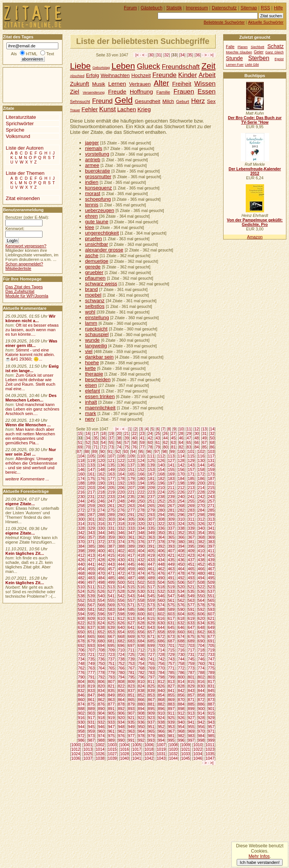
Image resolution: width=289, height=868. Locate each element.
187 (211, 479)
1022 (198, 749)
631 (171, 623)
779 (111, 673)
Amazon (255, 237)
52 (88, 442)
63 (173, 442)
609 (91, 618)
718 (201, 650)
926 (181, 718)
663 (211, 632)
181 (151, 479)
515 (131, 587)
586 (141, 609)
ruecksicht (96, 329)
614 (141, 618)
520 (181, 587)
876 (101, 704)
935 (131, 722)
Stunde (234, 58)
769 (151, 668)
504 (161, 582)
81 (173, 447)
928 (201, 718)
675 (191, 636)
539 (91, 596)
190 (101, 483)
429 (111, 560)
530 (141, 591)
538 (81, 596)
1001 (88, 745)
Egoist (279, 59)
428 (101, 560)
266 (161, 506)
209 (151, 488)
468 (81, 573)
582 (101, 609)
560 (161, 600)
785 (171, 673)
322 (161, 524)
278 (141, 510)
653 (111, 632)
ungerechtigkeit (102, 233)
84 (197, 447)
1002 (100, 745)
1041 (137, 758)
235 (131, 497)
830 (201, 686)
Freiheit (182, 84)
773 (191, 668)
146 (81, 470)
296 (181, 515)
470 (101, 573)
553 (91, 600)
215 (211, 488)
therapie (94, 374)
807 (111, 682)
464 (181, 569)
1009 (186, 745)
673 (171, 636)
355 (211, 533)
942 (201, 722)
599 (131, 614)
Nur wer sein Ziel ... (31, 452)
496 (81, 582)
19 (111, 433)
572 (141, 605)
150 (121, 470)
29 (189, 433)
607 (211, 614)
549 (191, 596)
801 (191, 677)
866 (141, 700)
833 (91, 691)
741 (151, 659)
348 (141, 533)
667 (111, 636)
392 (161, 546)
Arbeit (207, 75)
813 (171, 682)
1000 (76, 745)
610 (101, 618)
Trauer (75, 110)
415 (111, 555)
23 (142, 433)
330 (101, 528)
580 (81, 609)
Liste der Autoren (24, 148)
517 (151, 587)
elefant (93, 391)
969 (191, 731)
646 (181, 627)
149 (111, 470)
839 (151, 691)
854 (161, 695)
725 (131, 654)
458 (121, 569)
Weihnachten (115, 75)
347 (131, 533)
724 (121, 654)
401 (111, 551)
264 (141, 506)
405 (151, 551)
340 (201, 528)
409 (191, 551)
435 (171, 560)
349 (151, 533)
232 (101, 497)
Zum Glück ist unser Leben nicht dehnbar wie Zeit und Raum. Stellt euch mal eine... (30, 382)
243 (211, 497)
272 (81, 510)
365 (171, 537)
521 (191, 587)
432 (141, 560)
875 (91, 704)
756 (161, 663)
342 (81, 533)
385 (91, 546)
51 (80, 442)
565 (211, 600)
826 (161, 686)
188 (81, 483)
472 (121, 573)
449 (171, 564)
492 (181, 578)
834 (101, 691)
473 (131, 573)
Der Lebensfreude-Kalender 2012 (255, 171)
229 (211, 492)
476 (161, 573)
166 (141, 474)
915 (211, 713)
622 (81, 623)
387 (111, 546)
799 (171, 677)
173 (211, 474)
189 (91, 483)
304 (121, 519)
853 (151, 695)
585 (131, 609)
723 (111, 654)
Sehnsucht (80, 101)
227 (191, 492)
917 (91, 718)
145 (211, 465)
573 (151, 605)
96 (149, 451)
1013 (88, 749)
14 (212, 429)
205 (111, 488)
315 (91, 524)
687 (171, 641)
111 (151, 456)
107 (111, 456)
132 (81, 465)
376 (141, 542)
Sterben (259, 58)
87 (79, 451)
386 (101, 546)
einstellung (97, 317)
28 (181, 433)
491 (171, 578)
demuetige (97, 261)
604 (181, 614)
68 (212, 442)
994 (161, 740)
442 (101, 564)
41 (142, 438)
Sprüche (15, 130)
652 (101, 632)
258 (81, 506)
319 (131, 524)
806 (101, 682)
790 (81, 677)
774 (201, 668)
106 (101, 456)
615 (151, 618)
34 (182, 55)
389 (131, 546)
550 (201, 596)
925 (171, 718)
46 (181, 438)
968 (181, 731)
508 (201, 582)
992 (141, 740)
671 (151, 636)
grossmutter (98, 176)
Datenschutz (224, 8)
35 (190, 55)
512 (101, 587)
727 (151, 654)
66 (197, 442)
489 (151, 578)
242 (201, 497)
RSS (265, 8)
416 (121, 555)
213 (191, 488)
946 (101, 727)
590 (181, 609)
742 (161, 659)
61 (158, 442)
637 (91, 627)
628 (141, 623)
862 (101, 700)
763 (91, 668)
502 (141, 582)
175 (91, 479)
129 (191, 461)
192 (121, 483)
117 (211, 456)
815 (191, 682)
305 (131, 519)
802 (201, 677)
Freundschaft (181, 67)
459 (131, 569)
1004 (125, 745)
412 (81, 555)
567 (91, 605)
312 (201, 519)
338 (181, 528)
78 (150, 447)
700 (161, 645)
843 (191, 691)
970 (201, 731)
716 (181, 650)
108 (121, 456)
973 (91, 736)
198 (181, 483)
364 (161, 537)
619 (191, 618)
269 (191, 506)
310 (181, 519)
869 (171, 700)
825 (151, 686)
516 (141, 587)
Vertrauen (140, 84)
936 (141, 722)
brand (91, 289)
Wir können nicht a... (30, 318)
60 (150, 442)
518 (161, 587)
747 (211, 659)
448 (161, 564)
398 (81, 551)
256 (201, 501)
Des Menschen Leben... (31, 398)
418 (141, 555)
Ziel (75, 92)
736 (101, 659)
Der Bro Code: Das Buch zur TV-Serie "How (255, 120)
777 (91, 673)
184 (181, 479)
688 (181, 641)
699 (151, 645)
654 (121, 632)
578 (201, 605)
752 (121, 663)
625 (111, 623)
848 (101, 695)
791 (91, 677)
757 (171, 663)
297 (191, 515)
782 (141, 673)
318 (121, 524)
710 (121, 650)
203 (91, 488)
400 (101, 551)
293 (151, 515)
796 (141, 677)
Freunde (164, 75)
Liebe (80, 66)
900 (201, 709)
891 (111, 709)
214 (201, 488)
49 (204, 438)
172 (201, 474)
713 (151, 650)
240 (181, 497)
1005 (137, 745)
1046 (198, 758)
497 (91, 582)
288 (101, 515)
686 (161, 641)
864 (121, 700)
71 (96, 447)
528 (121, 591)
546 (161, 596)
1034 (198, 754)
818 (81, 686)
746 (201, 659)
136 (121, 465)
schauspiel (97, 334)
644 (161, 627)
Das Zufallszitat (20, 291)
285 (211, 510)
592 (201, 609)
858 (201, 695)
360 (121, 537)
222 (141, 492)
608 (81, 618)
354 (201, 533)
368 (201, 537)
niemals (94, 148)
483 (91, 578)
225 (171, 492)
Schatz (275, 46)
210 (161, 488)
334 (141, 528)
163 (111, 474)
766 (121, 668)
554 (101, 600)
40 (134, 438)
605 (191, 614)
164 (121, 474)
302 (101, 519)
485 (111, 578)
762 (81, 668)
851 (131, 695)
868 (161, 700)
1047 (210, 758)
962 (121, 731)
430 (121, 560)
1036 (76, 758)
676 (201, 636)
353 (191, 533)
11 (189, 429)
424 (201, 555)
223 (151, 492)
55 (111, 442)
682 (121, 641)
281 (171, 510)
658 (161, 632)
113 (171, 456)
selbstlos (95, 306)
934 (121, 722)
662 (201, 632)
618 (181, 618)
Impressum (197, 8)
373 (111, 542)
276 (121, 510)
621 (211, 618)
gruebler (94, 272)
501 (131, 582)
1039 (113, 758)
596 (101, 614)
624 (101, 623)
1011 (210, 745)
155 (171, 470)
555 (111, 600)
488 (141, 578)
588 (161, 609)
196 (161, 483)
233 (111, 497)
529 (131, 591)
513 (111, 587)
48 (197, 438)
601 (151, 614)
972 (81, 736)
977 (131, 736)
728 (161, 654)
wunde (92, 340)
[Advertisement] (26, 85)
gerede (93, 267)
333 (131, 528)
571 (131, 605)
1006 (149, 745)
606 (201, 614)
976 (121, 736)
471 (111, 573)
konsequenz (99, 188)
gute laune (97, 222)
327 (211, 524)
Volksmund (18, 136)
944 (81, 727)
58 (134, 442)
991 (131, 740)
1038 (100, 758)
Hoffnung (141, 92)
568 (101, 605)
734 (81, 659)
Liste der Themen (25, 173)
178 (121, 479)
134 (101, 465)
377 (151, 542)
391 (151, 546)
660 (181, 632)
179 (131, 479)
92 (118, 451)
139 (151, 465)
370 (81, 542)
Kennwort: (15, 229)
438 (201, 560)
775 (211, 668)
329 (91, 528)
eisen (91, 385)
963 (131, 731)
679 (91, 641)
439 (211, 560)
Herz (198, 101)
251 (151, 501)
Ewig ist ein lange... (32, 368)
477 (171, 573)
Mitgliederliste (18, 268)
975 (111, 736)
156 (181, 470)
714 (161, 650)
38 (119, 438)
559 (151, 600)
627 (131, 623)
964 (141, 731)
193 (131, 483)
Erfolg (92, 75)
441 (91, 564)
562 (181, 600)
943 (211, 722)
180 (141, 479)
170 (181, 474)
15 (80, 433)
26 (166, 433)
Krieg (144, 109)
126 (161, 461)
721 (91, 654)
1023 (210, 749)
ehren (91, 216)
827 (171, 686)
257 (211, 501)
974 (101, 736)
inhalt (91, 402)
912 (181, 713)
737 (111, 659)
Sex (211, 101)
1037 (88, 758)
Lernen (117, 84)
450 (181, 564)
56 (119, 442)
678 (81, 641)
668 (121, 636)
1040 (125, 758)
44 (166, 438)
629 (151, 623)
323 (171, 524)
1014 (100, 749)
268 (181, 506)
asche (92, 255)
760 (201, 663)
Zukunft (80, 84)
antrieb (93, 160)
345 (111, 533)
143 (191, 465)
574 (161, 605)
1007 (161, 745)
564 (201, 600)
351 (171, 533)
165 (131, 474)
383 (211, 542)
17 (96, 433)
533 (171, 591)
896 (161, 709)
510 (81, 587)
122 (121, 461)
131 (211, 461)
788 (201, 673)
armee (92, 165)
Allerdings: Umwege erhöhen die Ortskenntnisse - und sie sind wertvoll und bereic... (31, 465)
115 (191, 456)
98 (164, 451)
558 (141, 600)
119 (91, 461)
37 (111, 438)
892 (121, 709)
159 (211, 470)
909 (151, 713)
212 (181, 488)
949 (131, 727)
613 (131, 618)
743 (171, 659)
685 (151, 641)
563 (191, 600)
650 (81, 632)
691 (211, 641)
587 (151, 609)
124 (141, 461)
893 (131, 709)
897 (171, 709)
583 (111, 609)
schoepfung (98, 199)
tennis (92, 205)
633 (191, 623)
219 (111, 492)
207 (131, 488)
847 (91, 695)
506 (181, 582)
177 (111, 479)
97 (157, 451)
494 (201, 578)
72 (103, 447)
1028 (125, 754)
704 (201, 645)
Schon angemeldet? (24, 264)
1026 (100, 754)
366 (181, 537)
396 (201, 546)
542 (121, 596)
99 (172, 451)
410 (201, 551)
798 (161, 677)
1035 (210, 754)
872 (201, 700)
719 (211, 650)
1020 (173, 749)
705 (211, 645)
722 (101, 654)
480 (201, 573)
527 (111, 591)
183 (171, 479)
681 (111, 641)
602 (161, 614)
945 (91, 727)
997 (191, 740)
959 (91, 731)
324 (181, 524)
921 (131, 718)
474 (141, 573)
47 (189, 438)
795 (131, 677)
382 (201, 542)
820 (101, 686)
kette (91, 368)
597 (111, 614)
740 (141, 659)
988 (101, 740)
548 (181, 596)
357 (91, 537)
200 (201, 483)
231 (91, 497)
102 (201, 451)
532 (161, 591)
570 (121, 605)
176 (101, 479)
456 (101, 569)
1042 (149, 758)
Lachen (126, 109)
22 (134, 433)
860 (81, 700)
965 (151, 731)
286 (81, 515)
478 (181, 573)
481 (211, 573)
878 (121, 704)
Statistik (174, 8)
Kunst (108, 109)
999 (211, 740)
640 (121, 627)
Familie (163, 92)
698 (141, 645)
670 (141, 636)
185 (191, 479)
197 (171, 483)
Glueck (148, 66)
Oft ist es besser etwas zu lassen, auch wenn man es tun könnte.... (32, 330)
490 (161, 578)
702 (181, 645)
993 (151, 740)
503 (151, 582)
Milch (168, 101)
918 (101, 718)
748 (81, 663)
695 (111, 645)
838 (141, 691)
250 (141, 501)
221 (131, 492)
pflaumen (95, 278)
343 (91, 533)
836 (121, 691)
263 (131, 506)
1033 (186, 754)
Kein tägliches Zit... (25, 553)
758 (181, 663)
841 (171, 691)
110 (141, 456)
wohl (90, 312)
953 (171, 727)
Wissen (205, 83)
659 (171, 632)
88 (87, 451)
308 (161, 519)
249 (131, 501)
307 (151, 519)
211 (171, 488)
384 (81, 546)
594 (81, 614)
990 (121, 740)
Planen (243, 47)
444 (121, 564)
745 (191, 659)
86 (212, 447)
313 (211, 519)
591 (191, 609)
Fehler (90, 109)
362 (141, 537)
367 (191, 537)
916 (81, 718)
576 (181, 605)
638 (101, 627)
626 (121, 623)
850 (121, 695)
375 (131, 542)
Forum (130, 8)
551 (211, 596)
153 (151, 470)
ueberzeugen (100, 210)
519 (171, 587)
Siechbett (257, 47)
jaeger (92, 143)
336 (161, 528)
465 (191, 569)
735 (91, 659)
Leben (123, 66)
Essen (207, 91)
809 (131, 682)
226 (181, 492)
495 (211, 578)
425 (211, 555)
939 (171, 722)
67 (204, 442)
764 (101, 668)
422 (181, 555)
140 (161, 465)
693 (91, 645)
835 (111, 691)
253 (171, 501)
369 (211, 537)
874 (81, 704)
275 (111, 510)
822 (121, 686)
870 (181, 700)
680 (101, 641)
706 (81, 650)
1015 (113, 749)
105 (91, 456)
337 (171, 528)
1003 (113, 745)
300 (81, 519)
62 (166, 442)
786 (181, 673)
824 (141, 686)
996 (181, 740)
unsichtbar (97, 244)
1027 (113, 754)
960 (101, 731)
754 (141, 663)
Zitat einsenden (23, 198)
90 (102, 451)
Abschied (77, 76)
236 (141, 497)
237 (151, 497)
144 (201, 465)
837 (131, 691)
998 (201, 740)
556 (121, 600)
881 (151, 704)
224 (161, 492)
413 (91, 555)
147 (91, 470)
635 (211, 623)
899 (191, 709)
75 (127, 447)
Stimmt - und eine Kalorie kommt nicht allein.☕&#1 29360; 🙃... (30, 354)
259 (91, 506)
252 (161, 501)
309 (171, 519)
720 (81, 654)
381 (191, 542)
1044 (173, 758)
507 (191, 582)
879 (131, 704)
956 (201, 727)
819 (91, 686)
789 (211, 673)
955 (191, 727)
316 (101, 524)
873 (211, 700)
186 (201, 479)
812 (161, 682)
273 (91, 510)
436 (181, 560)
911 (171, 713)
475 (151, 573)
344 (101, 533)
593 (211, 609)
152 (141, 470)
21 (127, 433)
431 (131, 560)
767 (131, 668)
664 (81, 636)
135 (111, 465)
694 (101, 645)
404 (141, 551)
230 (81, 497)
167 (151, 474)
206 (121, 488)
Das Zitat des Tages (24, 287)
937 (151, 722)
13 (204, 429)
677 (211, 636)
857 (191, 695)
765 (111, 668)
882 (161, 704)
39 (127, 438)
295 (171, 515)
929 (211, 718)
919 (111, 718)
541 (111, 596)
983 (191, 736)
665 (91, 636)
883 (171, 704)
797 (151, 677)
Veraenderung (94, 92)
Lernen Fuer (235, 65)
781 (131, 673)
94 (134, 451)
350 (161, 533)
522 (201, 587)
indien (92, 182)
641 (131, 627)
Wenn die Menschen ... (28, 425)
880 (141, 704)
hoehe (92, 363)
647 (191, 627)
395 (191, 546)
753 (131, 663)
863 (111, 700)
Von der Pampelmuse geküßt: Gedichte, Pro (255, 222)
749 (91, 663)
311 (191, 519)
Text (50, 54)
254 (181, 501)
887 (211, 704)
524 (81, 591)
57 (127, 442)
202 (81, 488)
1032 (173, 754)
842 (181, 691)
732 (201, 654)
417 (131, 555)
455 (91, 569)
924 (161, 718)
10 (181, 429)
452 (201, 564)
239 (171, 497)
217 (91, 492)
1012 (76, 749)
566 (81, 605)
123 (131, 461)
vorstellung (97, 154)
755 (151, 663)
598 (121, 614)
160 (81, 474)
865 (131, 700)
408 (181, 551)
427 (91, 560)
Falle (230, 47)
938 (161, 722)
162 (101, 474)
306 (141, 519)
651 (91, 632)
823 (131, 686)
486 (121, 578)
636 (81, 627)
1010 (198, 745)
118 (81, 461)
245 (91, 501)
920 (121, 718)
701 (171, 645)
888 (81, 709)
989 (111, 740)
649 (211, 627)
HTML (32, 54)
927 (191, 718)
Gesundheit (148, 101)
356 (81, 537)
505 (171, 582)
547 (171, 596)
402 (121, 551)
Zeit (208, 66)
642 (141, 627)
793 (111, 677)
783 (151, 673)
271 (211, 506)
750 (101, 663)
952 (161, 727)
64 (181, 442)
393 (171, 546)
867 (151, 700)
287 (91, 515)
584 (121, 609)
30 (151, 55)
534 (181, 591)
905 (111, 713)
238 (161, 497)
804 (81, 682)
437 (191, 560)
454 (81, 569)
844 (201, 691)
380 (181, 542)
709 (111, 650)
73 (111, 447)
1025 (88, 754)
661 (191, 632)
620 (201, 618)
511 (91, 587)
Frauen (184, 91)
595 (91, 614)
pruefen (94, 239)
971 (211, 731)
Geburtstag (101, 68)
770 (161, 668)
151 (131, 470)
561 (171, 600)
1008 (173, 745)
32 (167, 55)
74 (119, 447)
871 (191, 700)
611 (111, 618)
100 (181, 451)
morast (93, 193)
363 (151, 537)
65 (189, 442)
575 (171, 605)
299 (211, 515)
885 (191, 704)
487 (131, 578)
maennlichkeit (100, 408)
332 (121, 528)
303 (111, 519)
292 (141, 515)
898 (181, 709)
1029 (137, 754)
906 (121, 713)
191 (111, 483)
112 (161, 456)
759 (191, 663)
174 (81, 479)
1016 (125, 749)
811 (151, 682)
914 (201, 713)
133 (91, 465)
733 (211, 654)
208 (141, 488)
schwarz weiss (101, 284)
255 (191, 501)
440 (81, 564)
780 (121, 673)
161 (91, 474)
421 (171, 555)
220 (121, 492)
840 (161, 691)
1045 (186, 758)
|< (137, 55)
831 (211, 686)
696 (121, 645)
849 (111, 695)
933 (111, 722)
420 (161, 555)
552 (81, 600)
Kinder (188, 75)
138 (141, 465)
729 (171, 654)
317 (111, 524)
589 (171, 609)
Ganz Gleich (275, 52)
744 (181, 659)
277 (131, 510)
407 (171, 551)
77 (142, 447)
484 (101, 578)
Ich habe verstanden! (260, 862)
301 (91, 519)
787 (191, 673)
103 (211, 451)
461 (151, 569)
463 (171, 569)
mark (91, 413)
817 (211, 682)
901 (211, 709)
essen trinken (100, 396)
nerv (90, 419)
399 (91, 551)
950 (141, 727)
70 (88, 447)
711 (131, 650)
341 (211, 528)
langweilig (96, 346)
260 (101, 506)
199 (191, 483)
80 (166, 447)
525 (91, 591)
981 (171, 736)
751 (111, 663)
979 (151, 736)
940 (181, 722)
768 (141, 668)
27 (173, 433)
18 (103, 433)
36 (198, 55)
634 (201, 623)
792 (101, 677)
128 (181, 461)
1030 (149, 754)
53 (96, 442)
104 (81, 456)
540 (101, 596)
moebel (93, 295)
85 (204, 447)
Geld (124, 100)
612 (121, 618)
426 (81, 560)
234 (121, 497)
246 (101, 501)
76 (134, 447)
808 (121, 682)
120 (101, 461)
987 (91, 740)
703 (191, 645)
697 (131, 645)
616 (161, 618)
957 (211, 727)
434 (161, 560)
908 (141, 713)
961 (111, 731)
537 (211, 591)
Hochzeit (141, 75)
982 (181, 736)
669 (131, 636)
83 (189, 447)
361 (131, 537)
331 (111, 528)
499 (111, 582)
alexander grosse (104, 250)
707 (91, 650)
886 (201, 704)
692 (81, 645)
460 (141, 569)
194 (141, 483)
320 (141, 524)
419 (151, 555)
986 (81, 740)
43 (158, 438)
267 (171, 506)
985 (211, 736)
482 (81, 578)
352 (181, 533)
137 (131, 465)
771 (171, 668)
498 (101, 582)
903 (91, 713)
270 (201, 506)
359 (111, 537)
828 (181, 686)
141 (171, 465)
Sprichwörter (20, 123)
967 (171, 731)
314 (81, 524)
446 (141, 564)
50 (212, 438)
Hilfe (278, 8)
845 (211, 691)
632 (181, 623)
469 (91, 573)
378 (161, 542)
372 (101, 542)
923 (151, 718)
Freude (117, 92)
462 (161, 569)
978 (141, 736)
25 (158, 433)
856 (181, 695)
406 (161, 551)
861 (91, 700)
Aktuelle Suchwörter (266, 22)
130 (201, 461)
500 (121, 582)
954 (181, 727)
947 (111, 727)
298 (201, 515)
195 (151, 483)
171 (191, 474)
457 (111, 569)
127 (171, 461)
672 (161, 636)
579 (211, 605)
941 (191, 722)
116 (201, 456)
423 (191, 555)
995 (171, 740)
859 (211, 695)
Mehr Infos (259, 856)
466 (201, 569)
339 (191, 528)
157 (191, 470)
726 (141, 654)
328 (81, 528)
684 (141, 641)
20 (119, 433)
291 (131, 515)
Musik (99, 84)
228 (201, 492)
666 (101, 636)
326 (201, 524)
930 (81, 722)
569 (111, 605)
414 (101, 555)
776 (81, 673)
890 (101, 709)
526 (101, 591)
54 (103, 442)
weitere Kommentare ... (27, 479)
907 (131, 713)
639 (111, 627)
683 (131, 641)
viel (89, 351)
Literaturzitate (21, 117)
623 (91, 623)
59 (142, 442)
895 (151, 709)
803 (211, 677)
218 (101, 492)
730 (181, 654)
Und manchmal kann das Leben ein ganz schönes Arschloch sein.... (32, 409)
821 (111, 686)
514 (121, 587)
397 (211, 546)
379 (171, 542)
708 (101, 650)
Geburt (183, 101)
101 (191, 451)
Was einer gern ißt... (31, 343)
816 (201, 682)
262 (121, 506)
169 (171, 474)
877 (111, 704)
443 (111, 564)
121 (111, 461)
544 (141, 596)
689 (191, 641)
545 (151, 596)
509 (211, 582)
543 (131, 596)
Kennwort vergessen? (26, 246)
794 (121, 677)
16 (88, 433)
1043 (161, 758)
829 (191, 686)
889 (91, 709)
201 (211, 483)
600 (141, 614)
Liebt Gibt (252, 65)
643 (151, 627)
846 (81, 695)
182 (161, 479)
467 (211, 569)
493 (191, 578)
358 (101, 537)
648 (201, 627)
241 (191, 497)
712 (141, 650)
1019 (161, 749)
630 (161, 623)
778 (101, 673)
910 (161, 713)
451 (191, 564)
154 (161, 470)
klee (90, 227)
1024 (76, 754)
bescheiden (98, 379)
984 (201, 736)
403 (131, 551)
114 (181, 456)
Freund (103, 101)
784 (161, 673)
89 (94, 451)
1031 (161, 754)
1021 (186, 749)
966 (161, 731)
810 (141, 682)
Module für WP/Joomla (27, 296)
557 (131, 600)
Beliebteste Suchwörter (224, 22)
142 (181, 465)
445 (131, 564)
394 (181, 546)
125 (151, 461)
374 (121, 542)
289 (111, 515)
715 (171, 650)
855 (171, 695)
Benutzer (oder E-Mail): (27, 217)
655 (131, 632)
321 (151, 524)
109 (131, 456)
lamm (91, 323)
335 (151, 528)
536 (201, 591)
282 (181, 510)
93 (126, 451)
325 (191, 524)
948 (121, 727)
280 (161, 510)
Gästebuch (152, 8)
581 (91, 609)
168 (161, 474)
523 (211, 587)
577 (191, 605)
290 (121, 515)
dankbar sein (99, 357)
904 (101, 713)
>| (212, 55)
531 (151, 591)
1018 (149, 749)
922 (141, 718)
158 (201, 470)
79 (158, 447)
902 (81, 713)
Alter (162, 83)
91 (110, 451)
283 (191, 510)
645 (171, 627)
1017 (137, 749)
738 (121, 659)
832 (81, 691)
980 (161, 736)
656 (141, 632)
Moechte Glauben (239, 52)
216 (81, 492)
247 (111, 501)
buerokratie (97, 171)
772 (181, 668)
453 (211, 564)
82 (181, 447)
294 (161, 515)
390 (141, 546)
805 (91, 682)
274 (101, 510)
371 (91, 542)
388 (121, 546)
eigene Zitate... (20, 504)
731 (191, 654)
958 (81, 731)
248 (121, 501)
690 (201, 641)
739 (131, 659)
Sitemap (249, 8)
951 (151, 727)
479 (191, 573)
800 (181, 677)
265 (151, 506)
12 (197, 429)
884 (181, 704)
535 (191, 591)
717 (191, 650)
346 (121, 533)
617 (171, 618)
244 (81, 501)
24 (150, 433)
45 (173, 438)
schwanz (95, 301)
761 (211, 663)
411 (211, 551)
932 (101, 722)
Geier (259, 52)
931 (91, 722)
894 (141, 709)
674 (181, 636)
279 (151, 510)
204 (101, 488)
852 (141, 695)
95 (141, 451)
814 (181, 682)
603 (171, 614)
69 (80, 447)
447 (151, 564)
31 (159, 55)
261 (111, 506)
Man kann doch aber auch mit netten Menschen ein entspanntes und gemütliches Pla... (30, 436)
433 (151, 560)
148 (101, 470)
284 (201, 510)
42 (150, 438)
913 (191, 713)
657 (151, 632)
